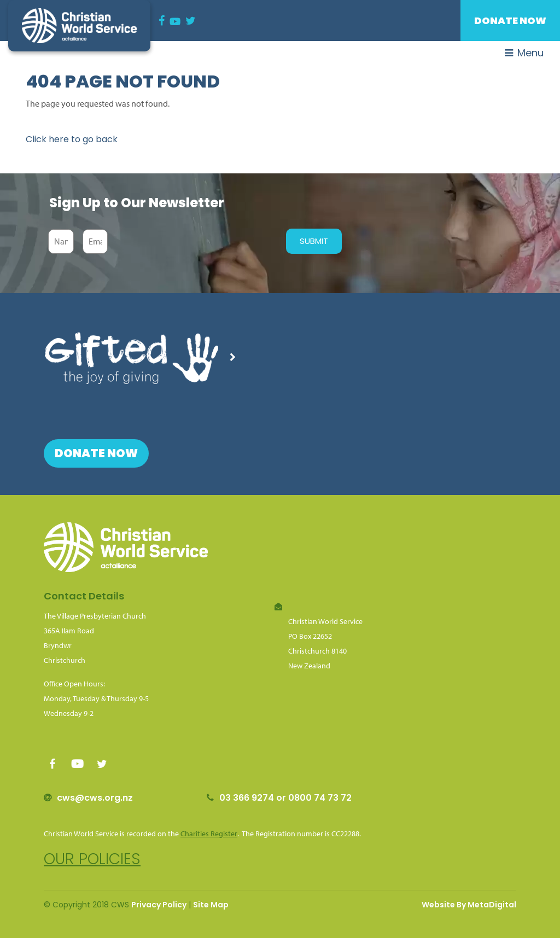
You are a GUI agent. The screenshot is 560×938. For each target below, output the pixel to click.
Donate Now (510, 21)
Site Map (211, 905)
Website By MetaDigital (469, 905)
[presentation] (194, 241)
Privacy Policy (159, 905)
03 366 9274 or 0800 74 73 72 (285, 798)
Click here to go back (72, 139)
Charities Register (209, 834)
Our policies (92, 859)
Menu (524, 53)
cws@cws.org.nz (95, 798)
